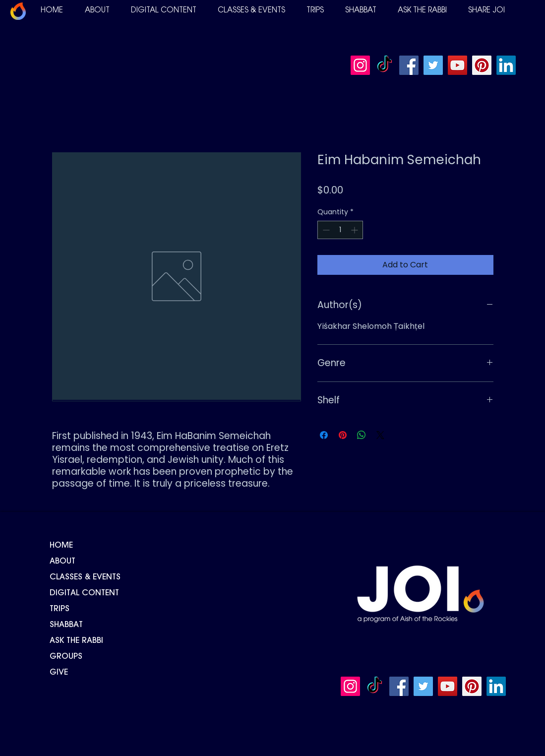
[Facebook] (409, 65)
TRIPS (60, 609)
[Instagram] (360, 65)
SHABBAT (66, 625)
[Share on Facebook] (324, 435)
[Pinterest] (482, 65)
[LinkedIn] (506, 65)
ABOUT (62, 562)
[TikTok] (385, 65)
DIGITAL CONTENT (84, 593)
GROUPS (66, 657)
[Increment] (355, 230)
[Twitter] (433, 65)
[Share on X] (380, 435)
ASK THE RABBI (76, 641)
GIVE (59, 673)
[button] (97, 11)
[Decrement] (325, 230)
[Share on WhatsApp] (362, 435)
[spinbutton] (340, 230)
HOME (61, 546)
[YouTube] (457, 65)
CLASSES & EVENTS (85, 577)
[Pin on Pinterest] (343, 435)
